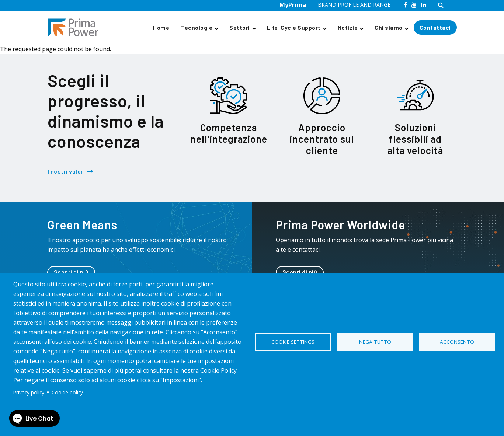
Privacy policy (29, 392)
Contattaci (435, 27)
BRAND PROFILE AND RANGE (354, 5)
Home (161, 27)
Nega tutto (375, 342)
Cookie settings (293, 342)
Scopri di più (71, 272)
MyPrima (293, 5)
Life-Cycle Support (294, 27)
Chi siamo (389, 27)
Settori (240, 27)
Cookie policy (67, 392)
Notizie (348, 27)
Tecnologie (197, 27)
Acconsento (457, 342)
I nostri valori (66, 171)
